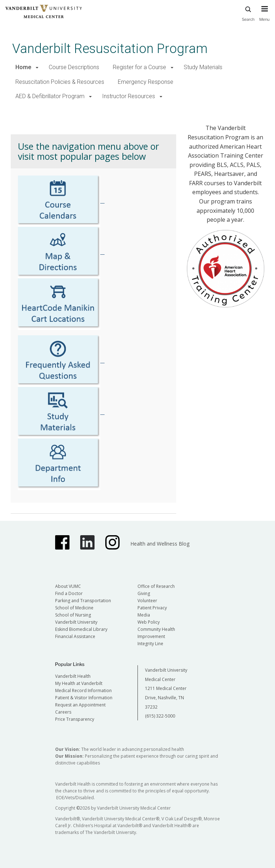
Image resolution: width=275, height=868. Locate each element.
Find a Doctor (69, 593)
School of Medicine (74, 608)
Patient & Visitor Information (84, 698)
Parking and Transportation (83, 601)
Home (23, 67)
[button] (37, 68)
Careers (63, 712)
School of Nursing (73, 615)
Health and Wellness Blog (160, 544)
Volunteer (147, 601)
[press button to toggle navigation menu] (264, 17)
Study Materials (203, 67)
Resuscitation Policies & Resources (60, 82)
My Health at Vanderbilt (79, 683)
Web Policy (149, 622)
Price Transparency (75, 719)
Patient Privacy (152, 608)
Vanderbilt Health (73, 676)
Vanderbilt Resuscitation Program (110, 49)
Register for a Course (139, 67)
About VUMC (68, 586)
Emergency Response (146, 82)
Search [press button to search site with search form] (248, 13)
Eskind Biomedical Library (81, 629)
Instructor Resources (129, 96)
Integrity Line (150, 644)
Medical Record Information (83, 690)
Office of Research (156, 586)
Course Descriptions (74, 67)
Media (144, 615)
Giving (144, 593)
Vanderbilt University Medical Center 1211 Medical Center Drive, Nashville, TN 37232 (166, 688)
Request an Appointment (80, 705)
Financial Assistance (75, 636)
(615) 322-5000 (160, 716)
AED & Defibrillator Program (50, 96)
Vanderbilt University (76, 622)
